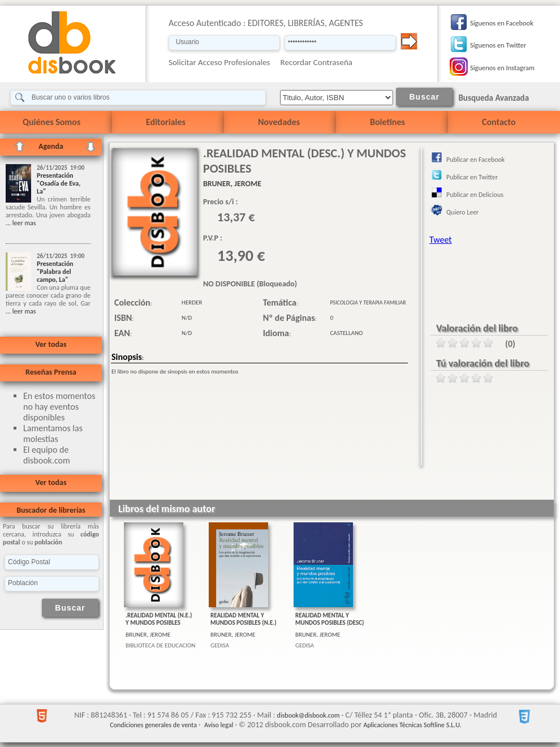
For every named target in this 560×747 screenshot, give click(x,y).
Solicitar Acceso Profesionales (219, 62)
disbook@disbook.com (309, 715)
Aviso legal (219, 725)
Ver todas (51, 344)
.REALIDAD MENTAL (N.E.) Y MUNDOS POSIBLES (159, 619)
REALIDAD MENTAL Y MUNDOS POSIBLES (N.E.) (244, 619)
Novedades (279, 122)
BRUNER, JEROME (148, 635)
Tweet (441, 240)
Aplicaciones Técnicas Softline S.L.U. (413, 725)
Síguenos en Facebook (502, 23)
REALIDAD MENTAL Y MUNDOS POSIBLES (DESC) (329, 619)
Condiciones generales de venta (153, 725)
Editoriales (166, 122)
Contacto (499, 122)
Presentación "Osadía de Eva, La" (59, 183)
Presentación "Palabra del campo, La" (55, 272)
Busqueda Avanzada (494, 98)
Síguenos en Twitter (498, 45)
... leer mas (21, 223)
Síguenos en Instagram (502, 68)
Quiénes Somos (51, 122)
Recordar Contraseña (316, 62)
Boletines (387, 122)
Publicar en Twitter (472, 177)
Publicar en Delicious (475, 195)
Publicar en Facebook (475, 160)
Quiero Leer (462, 212)
